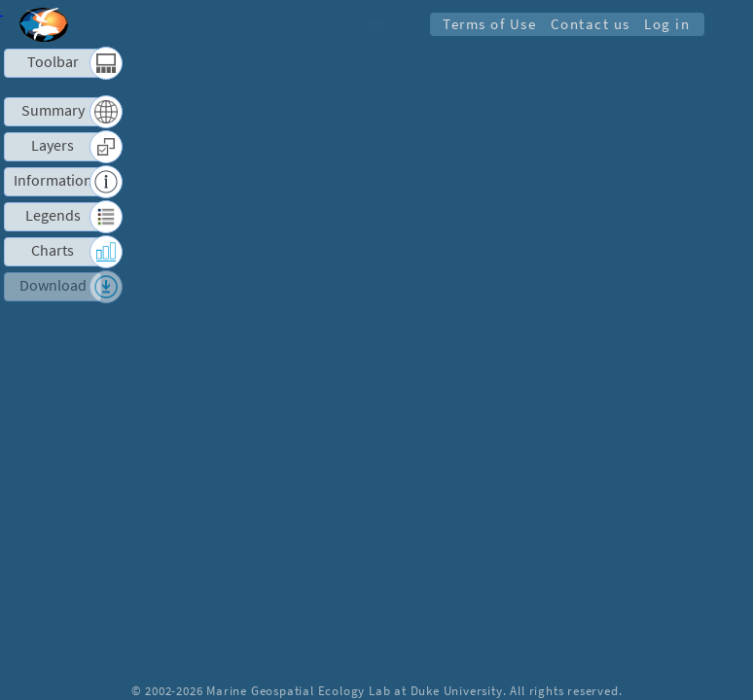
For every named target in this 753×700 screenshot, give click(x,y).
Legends (53, 216)
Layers (53, 146)
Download (53, 286)
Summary (53, 111)
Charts (53, 251)
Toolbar (53, 62)
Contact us (590, 24)
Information (53, 181)
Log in (667, 24)
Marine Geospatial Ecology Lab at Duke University (354, 690)
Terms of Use (488, 24)
